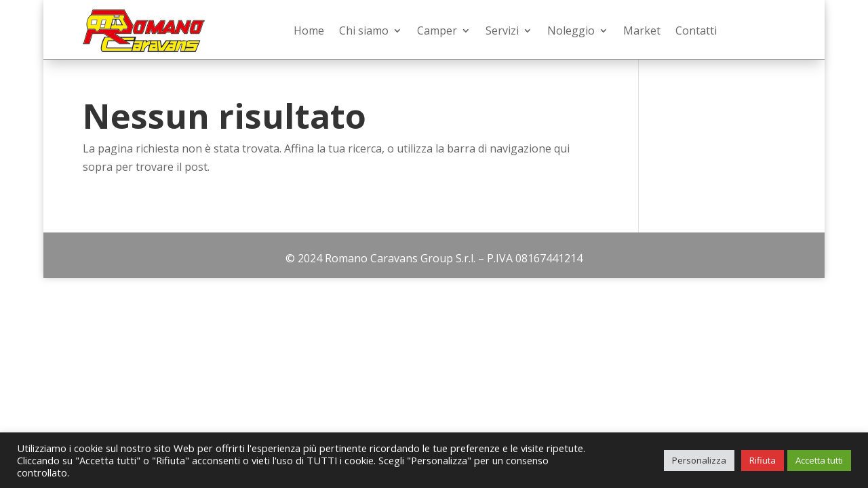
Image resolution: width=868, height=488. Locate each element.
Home (309, 30)
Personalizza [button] (699, 460)
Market (642, 30)
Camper (437, 30)
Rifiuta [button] (763, 460)
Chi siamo (364, 30)
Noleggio (571, 30)
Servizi (502, 30)
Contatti (696, 30)
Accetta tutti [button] (819, 460)
